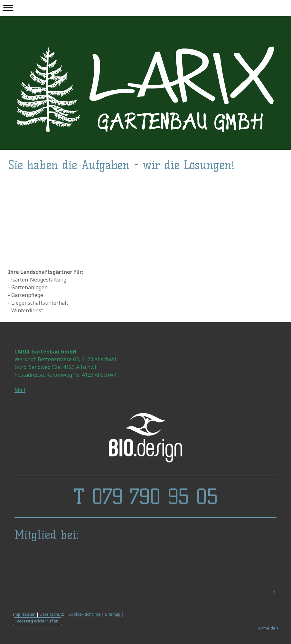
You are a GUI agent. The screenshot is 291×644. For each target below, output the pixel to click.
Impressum (24, 614)
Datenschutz (52, 614)
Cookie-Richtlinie (84, 614)
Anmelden (268, 628)
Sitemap (113, 614)
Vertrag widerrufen (38, 621)
